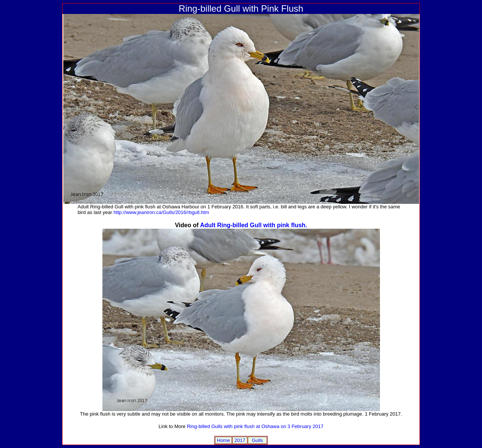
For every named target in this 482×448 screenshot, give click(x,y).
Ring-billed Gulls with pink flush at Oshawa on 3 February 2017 (255, 426)
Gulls (258, 440)
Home (223, 440)
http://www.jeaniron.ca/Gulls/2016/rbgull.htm (161, 212)
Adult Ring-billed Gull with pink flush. (253, 225)
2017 (240, 440)
